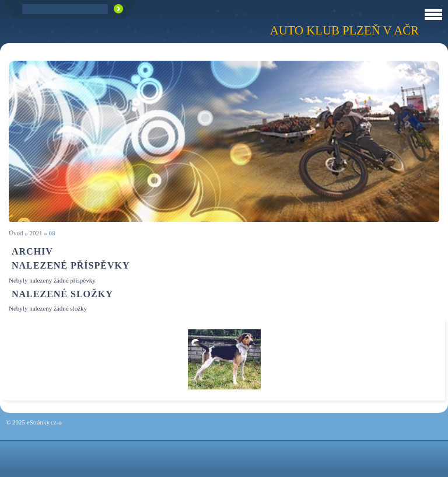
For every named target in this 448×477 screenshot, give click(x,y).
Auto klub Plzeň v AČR (344, 30)
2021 (36, 233)
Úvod (16, 233)
